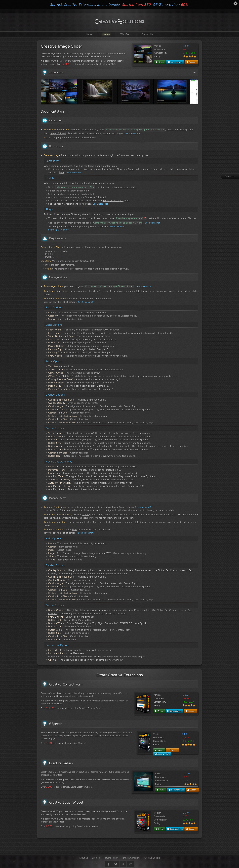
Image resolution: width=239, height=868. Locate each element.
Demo (160, 62)
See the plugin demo (58, 230)
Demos (159, 750)
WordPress (126, 34)
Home (89, 34)
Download (172, 750)
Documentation (175, 62)
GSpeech (56, 724)
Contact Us (147, 34)
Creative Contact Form (66, 684)
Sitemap (96, 858)
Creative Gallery (61, 763)
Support (191, 62)
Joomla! (106, 34)
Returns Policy (111, 858)
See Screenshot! (132, 133)
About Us (84, 858)
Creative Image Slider (61, 46)
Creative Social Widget (66, 802)
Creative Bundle (152, 858)
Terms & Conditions (131, 858)
